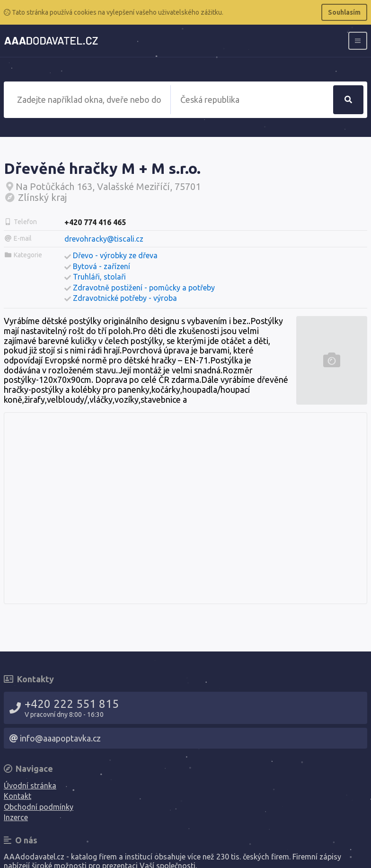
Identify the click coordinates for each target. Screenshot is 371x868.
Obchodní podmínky (39, 807)
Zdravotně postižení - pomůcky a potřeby (144, 288)
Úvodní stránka (30, 786)
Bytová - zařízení (102, 266)
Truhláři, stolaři (99, 277)
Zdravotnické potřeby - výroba (125, 298)
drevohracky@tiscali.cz (104, 239)
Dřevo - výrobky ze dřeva (115, 255)
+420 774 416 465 (95, 222)
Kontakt (18, 796)
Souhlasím (344, 12)
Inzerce (16, 817)
